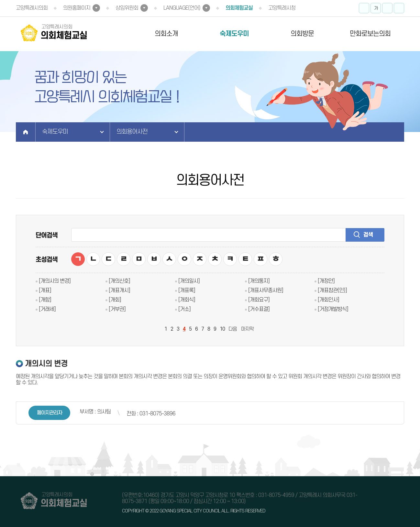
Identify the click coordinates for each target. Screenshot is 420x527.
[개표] (45, 291)
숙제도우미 (234, 34)
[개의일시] (189, 281)
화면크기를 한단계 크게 (364, 8)
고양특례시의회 (32, 8)
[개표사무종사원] (266, 291)
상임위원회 (127, 8)
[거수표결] (259, 309)
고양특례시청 (282, 8)
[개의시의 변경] (55, 281)
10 (222, 329)
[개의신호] (119, 281)
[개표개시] (119, 291)
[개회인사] (328, 300)
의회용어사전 (132, 132)
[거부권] (117, 309)
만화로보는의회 (370, 34)
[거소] (184, 309)
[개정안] (326, 281)
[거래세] (47, 309)
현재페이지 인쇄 (399, 8)
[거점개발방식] (333, 309)
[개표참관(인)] (332, 291)
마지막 (247, 329)
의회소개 (166, 34)
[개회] (115, 300)
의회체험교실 (239, 8)
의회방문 (302, 34)
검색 (368, 235)
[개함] (45, 300)
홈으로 (26, 132)
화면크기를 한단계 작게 (387, 8)
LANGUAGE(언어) (182, 8)
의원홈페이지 (77, 8)
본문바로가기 (0, 0)
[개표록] (187, 291)
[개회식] (187, 300)
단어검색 (47, 236)
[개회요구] (259, 300)
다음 (233, 329)
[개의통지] (259, 281)
